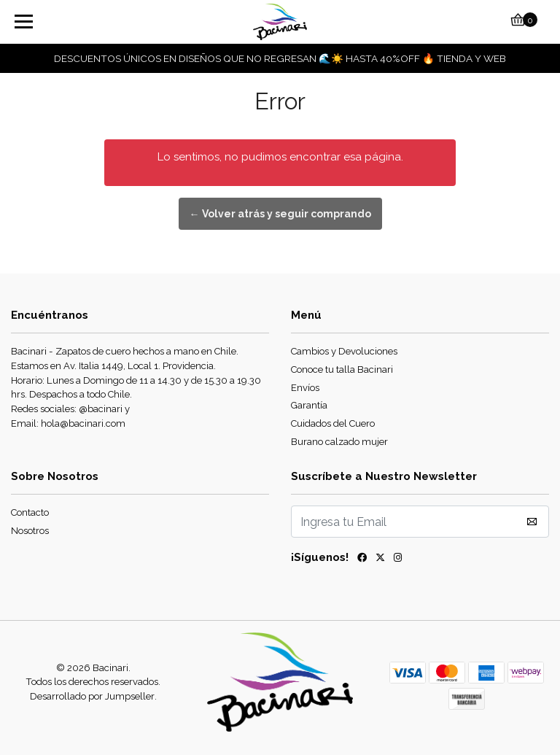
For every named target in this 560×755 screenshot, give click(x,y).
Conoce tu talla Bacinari (342, 369)
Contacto (30, 512)
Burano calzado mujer (339, 442)
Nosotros (30, 531)
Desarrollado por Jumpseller (92, 696)
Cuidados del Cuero (333, 423)
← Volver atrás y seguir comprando (280, 214)
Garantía (309, 405)
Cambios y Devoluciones (344, 351)
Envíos (305, 388)
